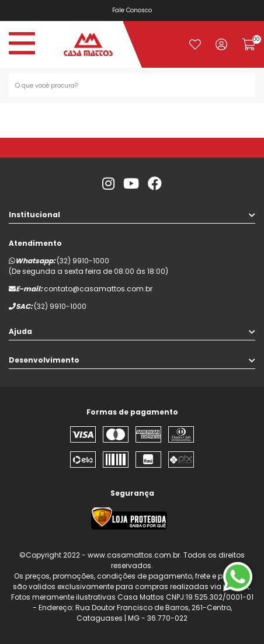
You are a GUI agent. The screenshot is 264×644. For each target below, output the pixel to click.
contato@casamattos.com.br (98, 289)
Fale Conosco (136, 10)
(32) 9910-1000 (83, 261)
